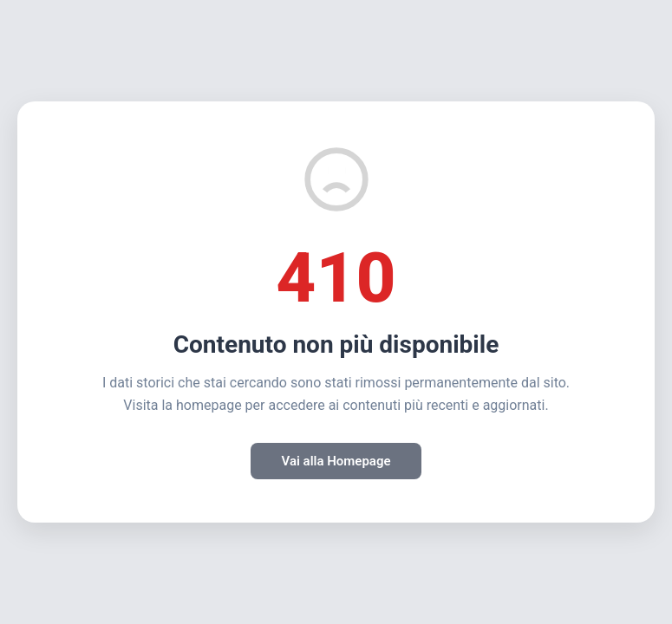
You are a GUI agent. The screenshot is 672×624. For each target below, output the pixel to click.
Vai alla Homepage (336, 461)
